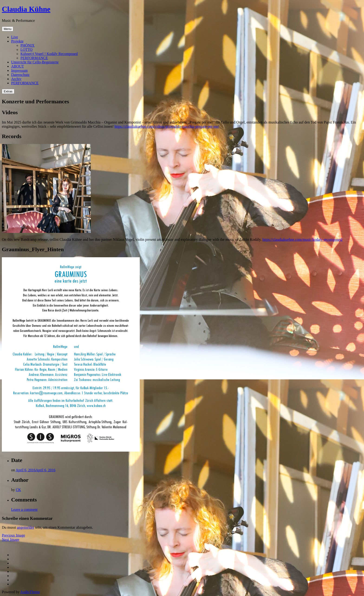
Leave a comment (24, 510)
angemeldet (26, 527)
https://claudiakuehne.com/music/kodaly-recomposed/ (303, 239)
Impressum (19, 70)
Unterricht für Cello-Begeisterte (35, 62)
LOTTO (26, 50)
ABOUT (18, 66)
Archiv (16, 79)
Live (15, 37)
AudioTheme (30, 592)
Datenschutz (20, 75)
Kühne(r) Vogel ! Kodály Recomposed (49, 54)
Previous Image (13, 535)
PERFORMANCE (34, 58)
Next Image (11, 539)
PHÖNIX (27, 45)
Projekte (17, 41)
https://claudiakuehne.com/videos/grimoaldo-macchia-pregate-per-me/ (167, 126)
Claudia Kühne (26, 9)
